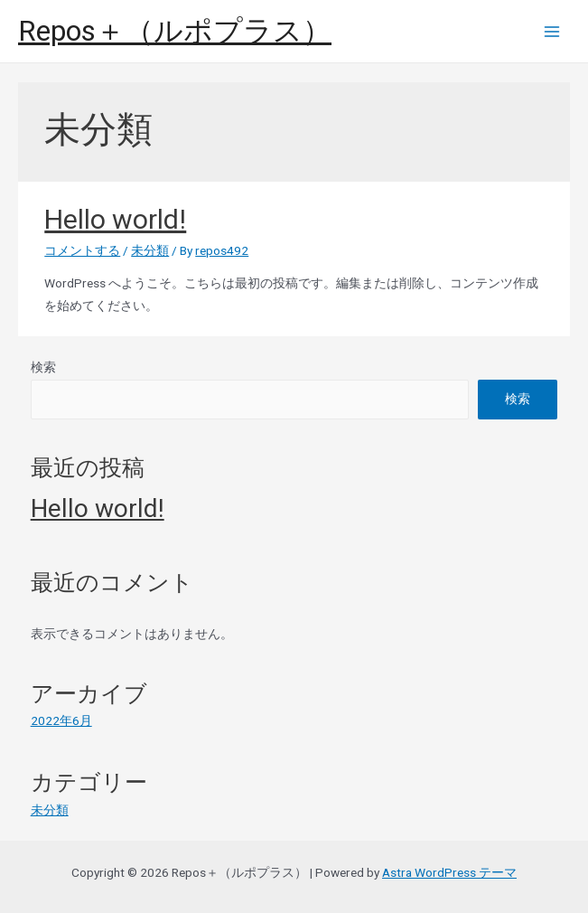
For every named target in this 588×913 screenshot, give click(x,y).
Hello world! (115, 219)
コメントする (82, 250)
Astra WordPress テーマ (449, 872)
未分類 (150, 250)
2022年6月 (61, 720)
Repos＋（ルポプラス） (175, 31)
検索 (43, 367)
